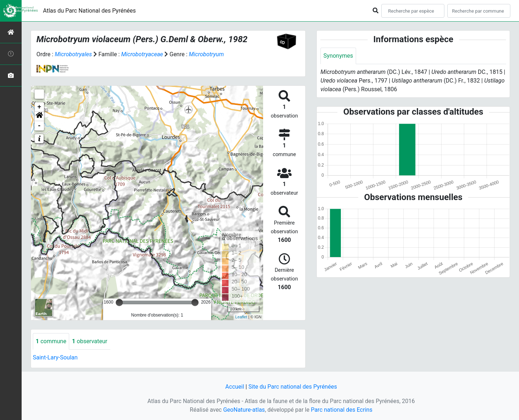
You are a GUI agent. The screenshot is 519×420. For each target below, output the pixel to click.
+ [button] (39, 107)
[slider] (119, 302)
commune (51, 341)
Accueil (235, 387)
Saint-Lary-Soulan (55, 357)
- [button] (39, 126)
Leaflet (241, 317)
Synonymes (338, 56)
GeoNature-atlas (244, 410)
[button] (39, 116)
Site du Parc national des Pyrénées (293, 387)
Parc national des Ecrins (341, 410)
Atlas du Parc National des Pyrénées (89, 11)
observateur (90, 341)
